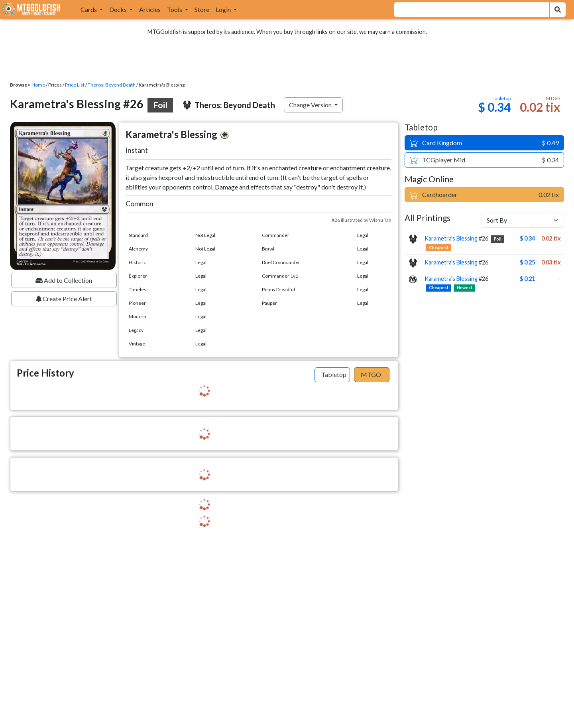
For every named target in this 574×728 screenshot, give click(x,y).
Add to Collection (64, 280)
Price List (75, 85)
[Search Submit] (558, 10)
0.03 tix (551, 262)
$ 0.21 (527, 279)
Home (38, 85)
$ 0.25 (527, 262)
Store (202, 9)
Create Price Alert (64, 299)
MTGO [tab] (371, 374)
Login (224, 9)
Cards (89, 9)
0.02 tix (551, 238)
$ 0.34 (527, 238)
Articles (150, 9)
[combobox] (467, 10)
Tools (175, 9)
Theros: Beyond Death (112, 85)
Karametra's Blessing (451, 238)
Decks (119, 9)
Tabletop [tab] (334, 374)
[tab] (332, 375)
